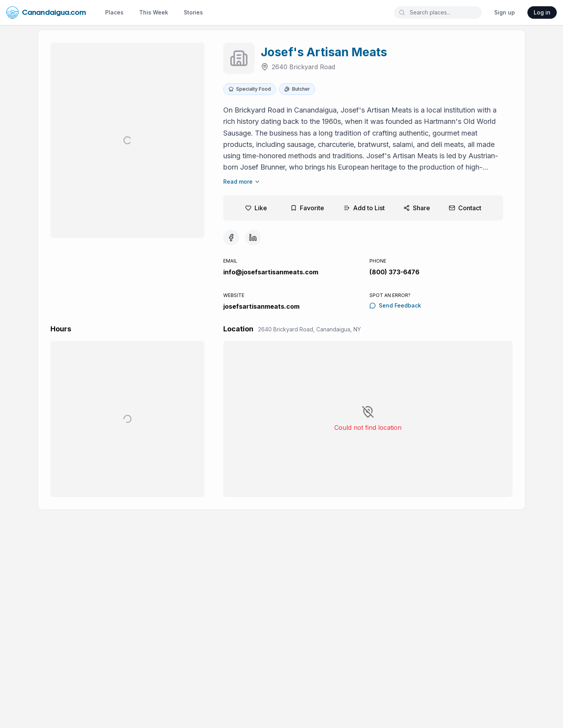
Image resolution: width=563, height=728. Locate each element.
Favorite (307, 208)
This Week (154, 12)
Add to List (364, 208)
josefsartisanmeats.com (261, 306)
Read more (242, 182)
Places (114, 12)
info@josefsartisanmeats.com (271, 272)
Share (417, 208)
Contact (465, 208)
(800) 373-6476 (394, 272)
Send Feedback (395, 305)
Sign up (505, 12)
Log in (542, 12)
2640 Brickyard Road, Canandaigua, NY (309, 329)
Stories (193, 12)
